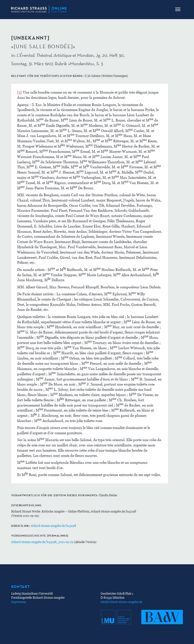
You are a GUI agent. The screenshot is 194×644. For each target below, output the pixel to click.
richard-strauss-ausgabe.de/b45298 (53, 526)
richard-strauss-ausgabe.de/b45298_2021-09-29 (42, 542)
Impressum (19, 602)
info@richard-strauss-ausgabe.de (121, 602)
